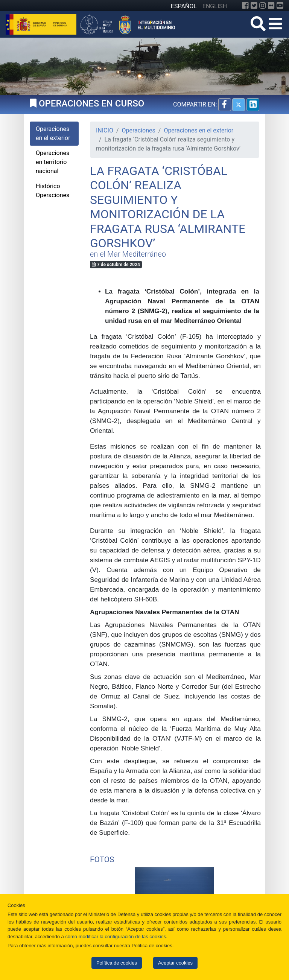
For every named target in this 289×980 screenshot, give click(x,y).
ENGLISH (215, 6)
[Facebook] (245, 6)
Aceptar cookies (175, 963)
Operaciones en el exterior (198, 130)
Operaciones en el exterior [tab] (53, 133)
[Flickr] (271, 6)
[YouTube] (280, 6)
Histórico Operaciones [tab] (52, 191)
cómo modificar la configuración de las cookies (116, 937)
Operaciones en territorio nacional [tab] (52, 162)
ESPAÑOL (184, 6)
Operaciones (139, 130)
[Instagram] (263, 6)
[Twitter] (254, 6)
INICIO (105, 130)
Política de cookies (117, 963)
